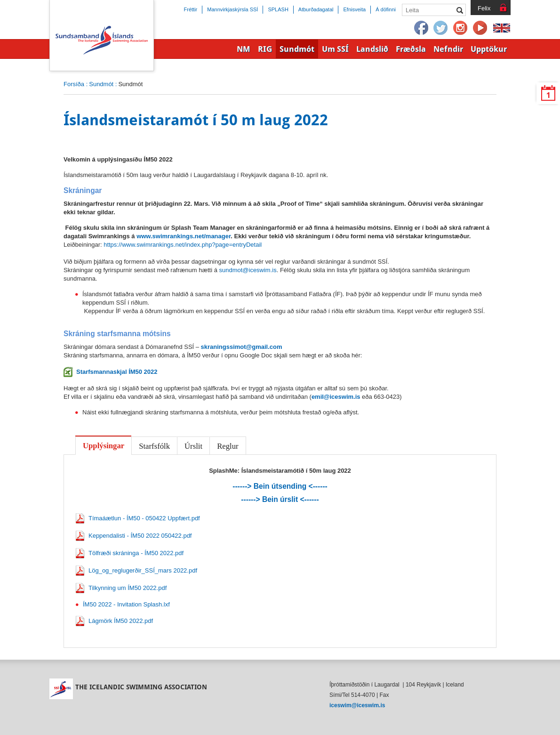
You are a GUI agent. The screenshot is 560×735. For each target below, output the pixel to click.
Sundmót (101, 84)
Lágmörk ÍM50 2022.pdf (121, 621)
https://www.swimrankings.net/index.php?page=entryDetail (183, 245)
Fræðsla (411, 49)
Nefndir (448, 49)
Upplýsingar (104, 446)
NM (244, 49)
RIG (265, 49)
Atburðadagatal (316, 9)
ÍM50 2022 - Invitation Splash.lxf (126, 604)
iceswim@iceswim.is (357, 705)
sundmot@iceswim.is (248, 270)
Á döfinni (386, 9)
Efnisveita (354, 9)
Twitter (441, 28)
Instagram (461, 28)
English (502, 28)
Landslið (372, 49)
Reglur (228, 446)
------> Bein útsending (280, 486)
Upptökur (489, 49)
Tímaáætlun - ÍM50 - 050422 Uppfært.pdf (144, 518)
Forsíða (74, 84)
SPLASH (278, 9)
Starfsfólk (154, 446)
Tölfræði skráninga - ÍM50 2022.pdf (136, 553)
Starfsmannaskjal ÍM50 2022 (117, 372)
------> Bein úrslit (280, 499)
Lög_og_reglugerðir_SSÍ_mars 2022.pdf (143, 570)
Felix (484, 8)
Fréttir (191, 9)
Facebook (421, 28)
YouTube (480, 28)
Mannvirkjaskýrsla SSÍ (232, 9)
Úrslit (193, 446)
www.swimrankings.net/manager (184, 236)
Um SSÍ (335, 49)
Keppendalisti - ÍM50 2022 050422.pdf (140, 536)
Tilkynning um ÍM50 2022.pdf (128, 588)
